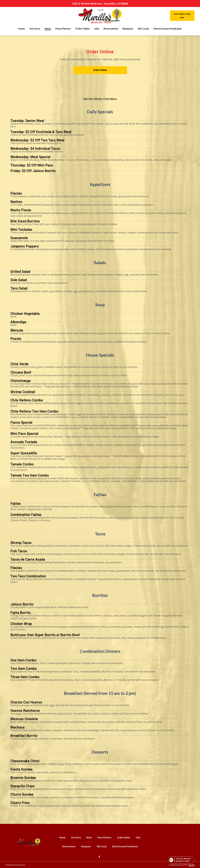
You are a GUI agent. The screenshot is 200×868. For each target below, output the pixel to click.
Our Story (77, 837)
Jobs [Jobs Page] (97, 29)
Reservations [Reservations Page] (111, 29)
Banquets (87, 846)
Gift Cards (102, 846)
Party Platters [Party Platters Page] (63, 29)
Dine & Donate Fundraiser (126, 846)
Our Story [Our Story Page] (35, 29)
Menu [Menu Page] (48, 29)
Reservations (70, 846)
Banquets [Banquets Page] (128, 29)
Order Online (124, 837)
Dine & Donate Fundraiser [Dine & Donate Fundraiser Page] (168, 29)
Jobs (139, 837)
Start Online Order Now (182, 16)
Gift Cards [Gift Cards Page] (143, 29)
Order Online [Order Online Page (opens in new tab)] (83, 29)
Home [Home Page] (22, 29)
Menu (90, 837)
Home (63, 837)
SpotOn (191, 865)
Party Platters (105, 837)
